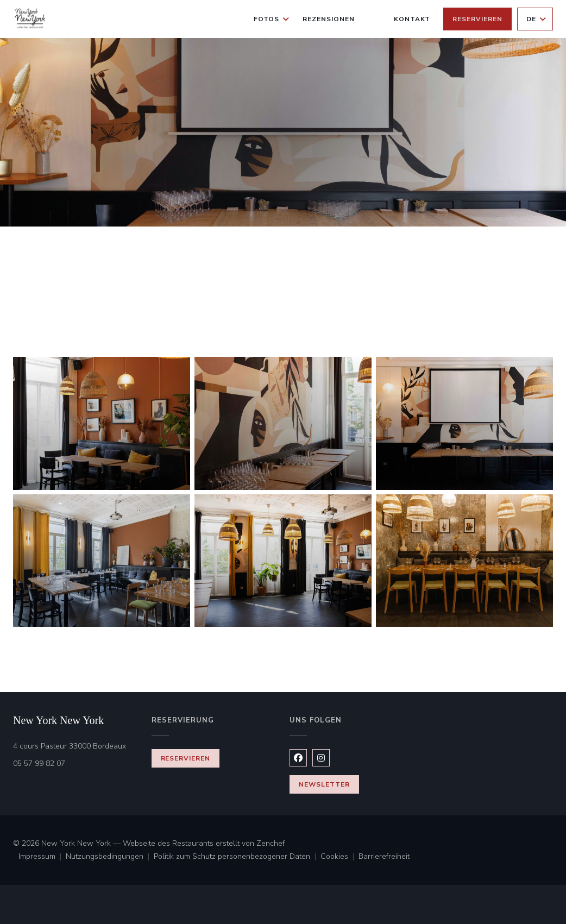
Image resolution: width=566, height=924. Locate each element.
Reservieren (477, 19)
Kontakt (412, 19)
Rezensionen (329, 19)
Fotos (272, 19)
